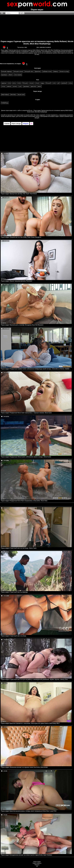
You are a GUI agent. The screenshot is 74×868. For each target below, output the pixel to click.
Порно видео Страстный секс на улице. (14, 636)
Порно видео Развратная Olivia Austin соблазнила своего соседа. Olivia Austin (26, 457)
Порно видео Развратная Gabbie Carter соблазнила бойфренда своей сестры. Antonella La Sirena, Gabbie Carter (36, 369)
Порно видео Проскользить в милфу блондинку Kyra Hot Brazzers (22, 325)
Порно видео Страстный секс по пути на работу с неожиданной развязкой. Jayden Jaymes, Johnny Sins (34, 679)
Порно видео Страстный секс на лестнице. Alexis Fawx (19, 548)
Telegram (37, 865)
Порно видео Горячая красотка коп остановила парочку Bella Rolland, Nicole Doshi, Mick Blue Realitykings (37, 43)
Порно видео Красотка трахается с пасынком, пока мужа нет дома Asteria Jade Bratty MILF (30, 723)
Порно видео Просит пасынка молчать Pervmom (17, 281)
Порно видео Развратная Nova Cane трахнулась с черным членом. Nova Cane (26, 413)
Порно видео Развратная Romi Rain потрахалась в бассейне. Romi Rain (24, 501)
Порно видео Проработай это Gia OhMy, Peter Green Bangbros (21, 237)
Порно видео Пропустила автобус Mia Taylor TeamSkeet (19, 194)
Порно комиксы (37, 863)
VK (37, 866)
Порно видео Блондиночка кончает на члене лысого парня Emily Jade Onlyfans (26, 855)
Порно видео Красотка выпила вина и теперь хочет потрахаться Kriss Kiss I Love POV (29, 811)
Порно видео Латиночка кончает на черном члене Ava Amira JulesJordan (24, 767)
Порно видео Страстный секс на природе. (14, 592)
